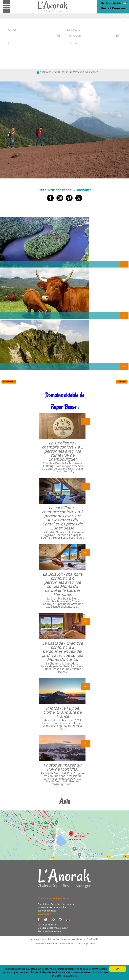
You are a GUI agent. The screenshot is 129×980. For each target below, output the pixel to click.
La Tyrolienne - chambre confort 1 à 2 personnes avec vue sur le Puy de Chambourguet (62, 451)
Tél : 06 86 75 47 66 (47, 925)
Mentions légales (39, 939)
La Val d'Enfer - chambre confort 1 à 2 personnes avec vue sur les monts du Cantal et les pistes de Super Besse (62, 518)
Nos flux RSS (93, 939)
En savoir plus (70, 976)
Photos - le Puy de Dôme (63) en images (74, 72)
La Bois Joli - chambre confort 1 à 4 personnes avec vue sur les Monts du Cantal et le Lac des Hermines (62, 584)
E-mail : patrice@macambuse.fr (53, 928)
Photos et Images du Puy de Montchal (62, 767)
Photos (46, 72)
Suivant (122, 381)
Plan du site (54, 939)
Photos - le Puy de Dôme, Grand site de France (62, 712)
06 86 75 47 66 (111, 3)
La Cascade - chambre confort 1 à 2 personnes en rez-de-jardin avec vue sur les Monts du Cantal (62, 651)
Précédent (9, 381)
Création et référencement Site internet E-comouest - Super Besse (65, 943)
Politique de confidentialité (73, 939)
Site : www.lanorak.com (49, 931)
